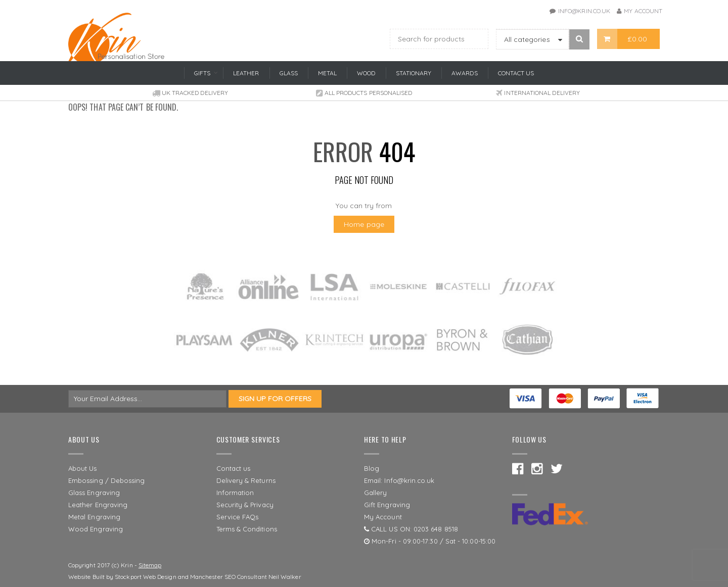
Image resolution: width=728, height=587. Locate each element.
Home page (364, 224)
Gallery (376, 493)
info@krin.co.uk (584, 11)
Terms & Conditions (247, 529)
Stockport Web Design (145, 577)
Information (235, 493)
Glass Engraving (94, 493)
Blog (372, 468)
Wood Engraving (96, 529)
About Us (83, 468)
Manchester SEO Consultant (229, 577)
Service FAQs (238, 517)
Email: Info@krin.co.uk (399, 480)
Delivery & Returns (246, 480)
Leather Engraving (98, 505)
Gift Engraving (387, 505)
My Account (643, 11)
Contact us (234, 468)
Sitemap (150, 565)
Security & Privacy (245, 505)
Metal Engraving (94, 517)
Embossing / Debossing (106, 480)
